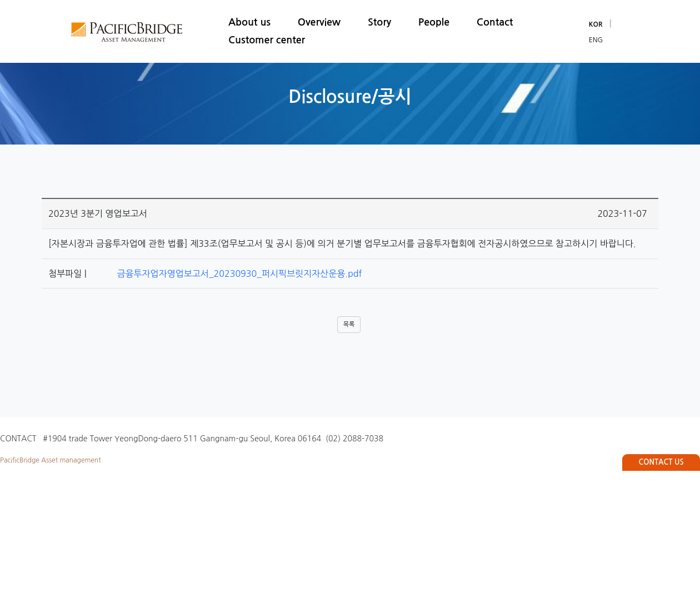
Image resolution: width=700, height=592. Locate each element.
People (434, 22)
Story (379, 22)
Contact (495, 22)
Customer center (267, 40)
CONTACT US (661, 462)
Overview (319, 22)
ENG (596, 40)
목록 (349, 324)
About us (249, 22)
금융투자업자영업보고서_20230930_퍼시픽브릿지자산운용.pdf (236, 273)
